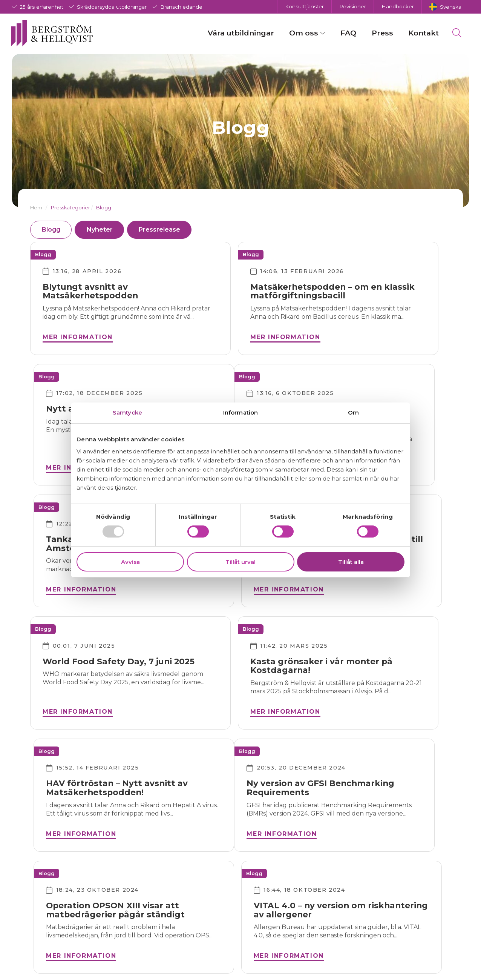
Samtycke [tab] (127, 412)
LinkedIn (216, 927)
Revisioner (353, 6)
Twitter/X (217, 916)
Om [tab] (353, 412)
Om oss (299, 34)
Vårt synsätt (305, 938)
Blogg (53, 230)
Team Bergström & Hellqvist (316, 911)
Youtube (216, 937)
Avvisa (130, 562)
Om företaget (308, 896)
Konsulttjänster (304, 6)
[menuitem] (445, 7)
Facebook (218, 895)
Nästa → (273, 813)
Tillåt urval (240, 562)
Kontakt (419, 34)
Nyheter (106, 230)
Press (378, 34)
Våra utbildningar (236, 34)
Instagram (218, 906)
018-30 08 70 (133, 913)
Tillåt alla (351, 562)
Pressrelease (171, 230)
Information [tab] (240, 412)
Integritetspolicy (312, 927)
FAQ (344, 34)
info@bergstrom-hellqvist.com (149, 898)
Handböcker (398, 6)
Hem (36, 208)
